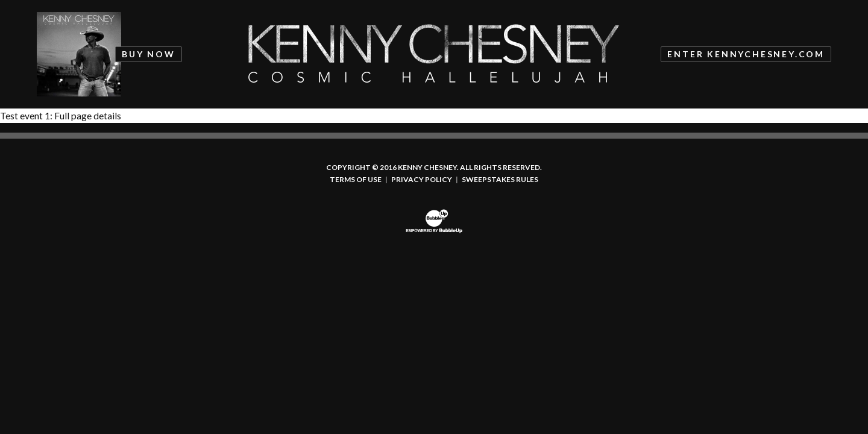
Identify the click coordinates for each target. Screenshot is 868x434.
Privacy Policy (422, 180)
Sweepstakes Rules (500, 180)
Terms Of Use (356, 180)
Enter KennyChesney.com (746, 54)
